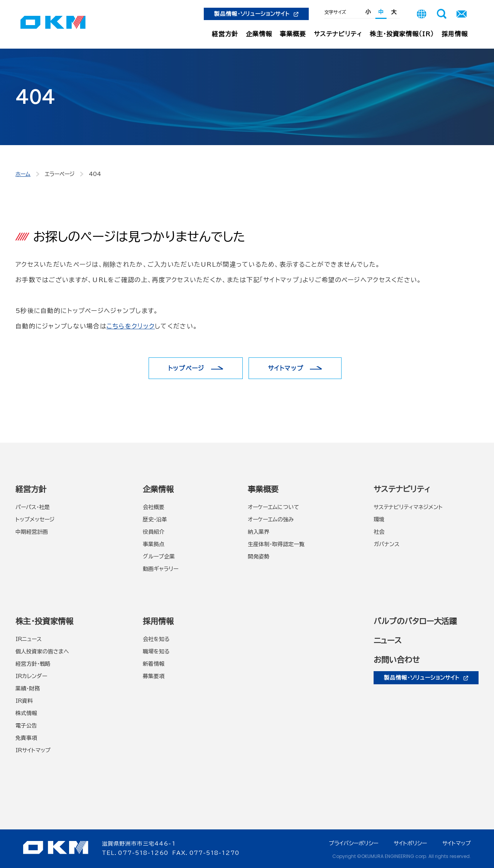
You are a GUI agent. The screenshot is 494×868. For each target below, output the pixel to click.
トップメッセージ (35, 519)
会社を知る (156, 639)
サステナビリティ (338, 34)
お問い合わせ (397, 660)
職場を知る (156, 651)
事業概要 (293, 34)
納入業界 (259, 532)
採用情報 (455, 34)
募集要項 (154, 676)
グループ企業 (159, 557)
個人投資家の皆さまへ (42, 651)
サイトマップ (286, 368)
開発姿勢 (259, 557)
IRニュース (29, 639)
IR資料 (24, 701)
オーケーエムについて (273, 507)
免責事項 (26, 738)
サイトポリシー (410, 843)
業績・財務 (28, 689)
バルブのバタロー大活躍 (415, 621)
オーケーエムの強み (271, 519)
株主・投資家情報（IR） (402, 34)
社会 (379, 532)
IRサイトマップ (33, 750)
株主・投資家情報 (44, 621)
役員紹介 (154, 532)
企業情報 (259, 34)
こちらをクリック (131, 326)
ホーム (23, 174)
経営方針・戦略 (33, 664)
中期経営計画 (32, 532)
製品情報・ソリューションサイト (256, 14)
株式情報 (26, 713)
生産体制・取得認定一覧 (276, 544)
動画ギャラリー (161, 569)
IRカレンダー (31, 676)
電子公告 (26, 726)
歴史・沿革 (155, 519)
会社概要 (154, 507)
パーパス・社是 (33, 507)
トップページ (186, 368)
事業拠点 (154, 544)
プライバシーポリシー (354, 843)
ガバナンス (387, 544)
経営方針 (225, 34)
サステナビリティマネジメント (408, 507)
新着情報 (154, 664)
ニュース (388, 640)
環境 (379, 519)
